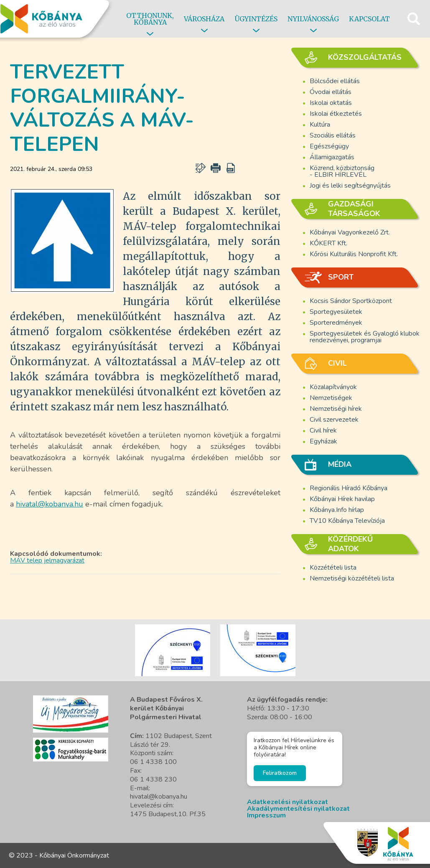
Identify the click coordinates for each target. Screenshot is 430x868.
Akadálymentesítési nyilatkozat (298, 809)
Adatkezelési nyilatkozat (288, 802)
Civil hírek (323, 430)
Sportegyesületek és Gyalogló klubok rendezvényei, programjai (365, 337)
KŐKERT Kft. (328, 243)
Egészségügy (329, 146)
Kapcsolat (369, 19)
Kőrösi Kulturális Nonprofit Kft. (354, 254)
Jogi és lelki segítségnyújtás (350, 186)
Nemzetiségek (331, 398)
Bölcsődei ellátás (335, 81)
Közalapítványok (333, 387)
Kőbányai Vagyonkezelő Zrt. (350, 232)
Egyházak (323, 441)
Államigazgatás (332, 157)
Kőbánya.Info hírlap (337, 510)
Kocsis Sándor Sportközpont (351, 301)
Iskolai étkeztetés (336, 114)
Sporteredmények (336, 323)
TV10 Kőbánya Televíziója (347, 521)
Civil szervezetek (334, 420)
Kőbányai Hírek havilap (342, 499)
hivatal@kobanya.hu (50, 504)
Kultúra (320, 125)
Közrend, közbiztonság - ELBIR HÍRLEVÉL (342, 171)
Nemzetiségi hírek (336, 409)
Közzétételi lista (333, 568)
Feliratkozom (280, 773)
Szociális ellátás (333, 135)
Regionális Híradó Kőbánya (349, 488)
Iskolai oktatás (331, 103)
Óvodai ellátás (331, 92)
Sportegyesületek (336, 312)
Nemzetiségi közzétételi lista (352, 578)
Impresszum (266, 815)
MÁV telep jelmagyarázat (47, 560)
